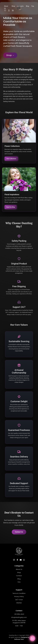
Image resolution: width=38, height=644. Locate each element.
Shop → (10, 55)
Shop (19, 573)
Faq (33, 6)
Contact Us (19, 532)
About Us (6, 7)
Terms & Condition (19, 593)
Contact (19, 576)
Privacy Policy (19, 597)
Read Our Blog (11, 207)
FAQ (19, 582)
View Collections (11, 159)
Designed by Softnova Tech (22, 638)
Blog (27, 6)
